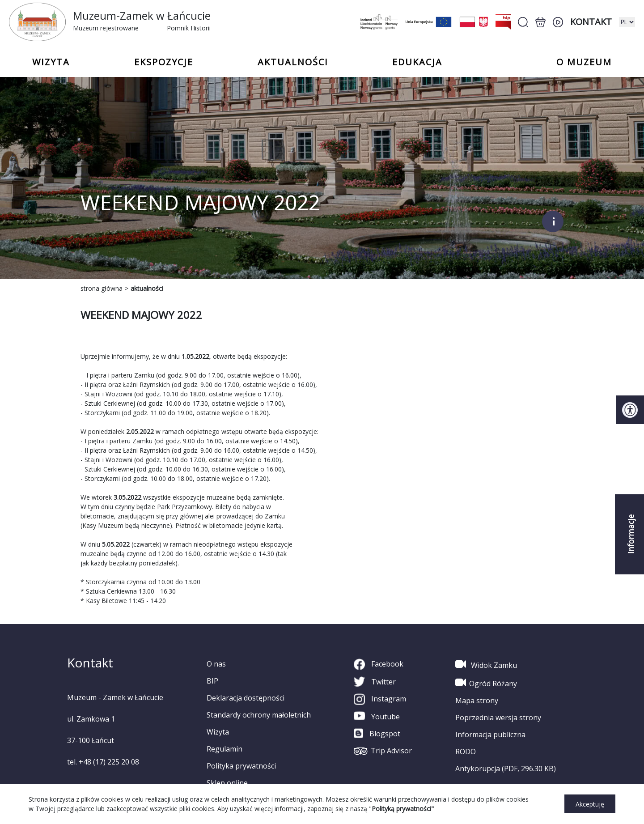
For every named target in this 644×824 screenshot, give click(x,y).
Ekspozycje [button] (164, 62)
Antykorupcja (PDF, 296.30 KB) (506, 769)
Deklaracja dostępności (246, 698)
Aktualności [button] (293, 62)
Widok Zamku (486, 664)
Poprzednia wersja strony (498, 718)
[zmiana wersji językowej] (627, 22)
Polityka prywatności (241, 766)
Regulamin (225, 749)
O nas (216, 664)
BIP (212, 681)
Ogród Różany (486, 683)
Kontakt (591, 22)
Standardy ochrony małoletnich (259, 715)
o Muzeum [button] (584, 62)
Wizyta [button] (51, 62)
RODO (466, 752)
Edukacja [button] (417, 62)
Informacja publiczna (490, 735)
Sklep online (227, 783)
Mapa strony (477, 701)
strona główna (102, 288)
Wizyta (218, 732)
